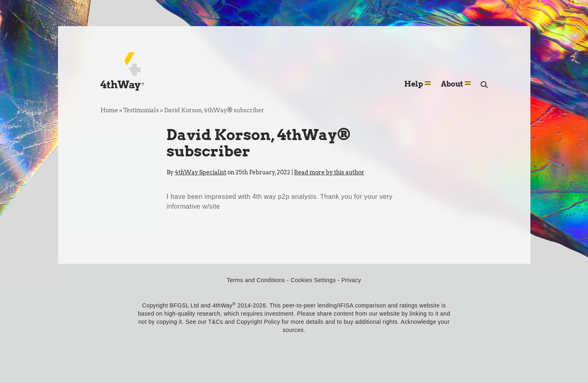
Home (109, 110)
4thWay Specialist (200, 172)
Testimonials (141, 110)
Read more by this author (329, 172)
